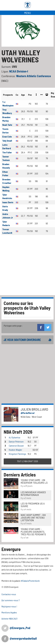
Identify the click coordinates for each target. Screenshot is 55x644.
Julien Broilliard (34, 409)
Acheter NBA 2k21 (9, 619)
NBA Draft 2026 (18, 432)
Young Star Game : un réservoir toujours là (34, 481)
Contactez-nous (9, 594)
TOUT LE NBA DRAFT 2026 (27, 461)
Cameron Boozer (16, 446)
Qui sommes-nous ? (11, 600)
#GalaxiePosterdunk (30, 581)
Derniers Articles (20, 475)
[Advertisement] (27, 266)
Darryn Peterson (16, 441)
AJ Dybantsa (14, 437)
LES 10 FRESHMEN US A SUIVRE (33, 505)
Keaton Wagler (15, 450)
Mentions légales (9, 612)
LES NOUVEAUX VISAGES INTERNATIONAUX (33, 493)
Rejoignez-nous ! (9, 606)
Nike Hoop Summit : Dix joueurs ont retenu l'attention (33, 518)
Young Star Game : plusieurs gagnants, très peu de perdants (33, 532)
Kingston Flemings (17, 454)
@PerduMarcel (28, 413)
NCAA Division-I (19, 71)
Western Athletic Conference (34, 76)
